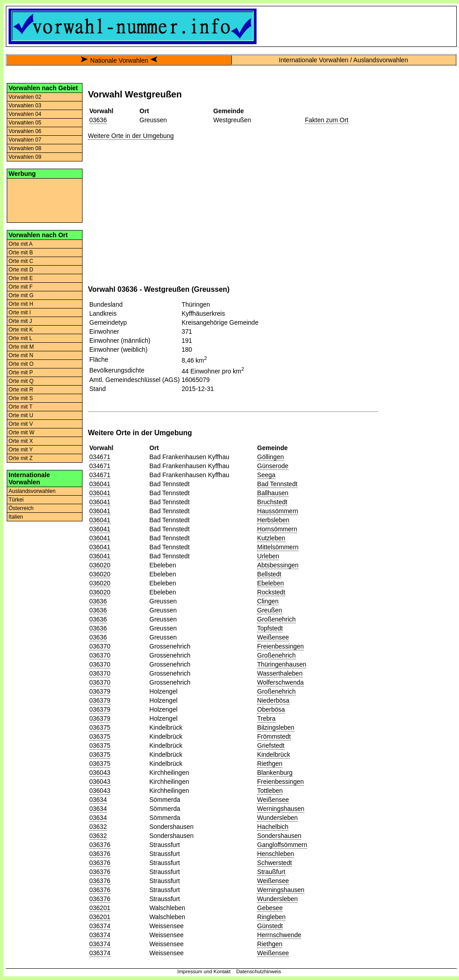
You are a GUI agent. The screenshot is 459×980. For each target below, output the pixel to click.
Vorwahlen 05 (25, 123)
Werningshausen (281, 809)
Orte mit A (21, 244)
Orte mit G (21, 295)
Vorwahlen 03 (25, 106)
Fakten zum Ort (326, 120)
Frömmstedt (274, 736)
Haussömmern (278, 511)
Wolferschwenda (280, 682)
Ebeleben (270, 583)
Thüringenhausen (282, 664)
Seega (266, 475)
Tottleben (270, 791)
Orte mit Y (21, 450)
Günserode (273, 466)
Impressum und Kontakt (204, 971)
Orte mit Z (21, 458)
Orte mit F (21, 287)
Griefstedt (271, 745)
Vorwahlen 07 (25, 140)
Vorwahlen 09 (25, 157)
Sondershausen (279, 836)
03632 (98, 827)
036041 (100, 484)
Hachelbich (273, 827)
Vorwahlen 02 (25, 97)
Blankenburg (275, 773)
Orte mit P (21, 373)
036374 (100, 926)
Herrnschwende (279, 935)
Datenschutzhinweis (259, 971)
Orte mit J (20, 321)
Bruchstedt (272, 502)
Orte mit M (21, 347)
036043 (100, 773)
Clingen (268, 601)
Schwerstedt (274, 863)
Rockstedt (271, 592)
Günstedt (270, 926)
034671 (100, 457)
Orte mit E (21, 278)
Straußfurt (271, 872)
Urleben (268, 556)
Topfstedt (270, 628)
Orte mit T (21, 407)
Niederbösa (273, 700)
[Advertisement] (45, 200)
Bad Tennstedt (277, 484)
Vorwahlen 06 (25, 131)
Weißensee (273, 637)
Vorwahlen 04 (25, 114)
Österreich (21, 508)
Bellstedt (269, 574)
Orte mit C (21, 261)
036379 (100, 691)
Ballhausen (273, 493)
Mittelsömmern (278, 547)
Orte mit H (21, 304)
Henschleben (275, 854)
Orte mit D (21, 270)
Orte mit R (21, 390)
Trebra (266, 718)
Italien (16, 517)
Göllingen (270, 457)
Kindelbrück (273, 755)
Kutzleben (271, 538)
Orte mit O (21, 364)
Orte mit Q (21, 381)
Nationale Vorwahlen (119, 60)
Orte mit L (21, 338)
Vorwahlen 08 (25, 148)
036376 (100, 845)
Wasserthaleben (280, 673)
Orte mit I (20, 313)
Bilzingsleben (276, 727)
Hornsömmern (277, 529)
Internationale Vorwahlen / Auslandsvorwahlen (344, 60)
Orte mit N (21, 355)
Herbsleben (273, 520)
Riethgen (270, 764)
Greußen (269, 610)
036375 (100, 727)
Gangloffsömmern (282, 845)
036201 (100, 908)
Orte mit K (21, 330)
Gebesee (270, 908)
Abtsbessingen (278, 565)
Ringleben (271, 917)
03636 (98, 120)
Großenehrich (276, 619)
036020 (100, 565)
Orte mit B (21, 253)
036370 (100, 646)
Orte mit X (21, 441)
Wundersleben (277, 818)
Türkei (16, 500)
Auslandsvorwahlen (32, 491)
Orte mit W (21, 432)
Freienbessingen (280, 646)
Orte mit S (21, 398)
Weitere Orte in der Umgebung (131, 136)
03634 (98, 800)
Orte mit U (21, 415)
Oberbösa (271, 709)
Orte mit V (21, 424)
